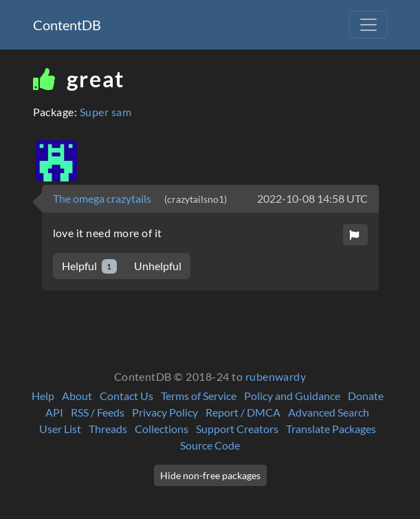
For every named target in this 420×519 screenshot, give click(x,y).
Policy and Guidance (292, 396)
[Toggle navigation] (368, 25)
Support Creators (237, 429)
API (54, 412)
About (77, 396)
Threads (108, 429)
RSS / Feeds (98, 412)
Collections (162, 429)
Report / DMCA (243, 412)
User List (60, 429)
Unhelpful (158, 266)
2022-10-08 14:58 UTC (312, 198)
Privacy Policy (165, 412)
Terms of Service (199, 396)
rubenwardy (276, 376)
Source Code (210, 445)
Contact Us (126, 396)
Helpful (90, 266)
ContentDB (67, 25)
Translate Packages (331, 429)
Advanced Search (329, 412)
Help (43, 396)
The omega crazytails (103, 198)
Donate (366, 396)
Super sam (106, 112)
